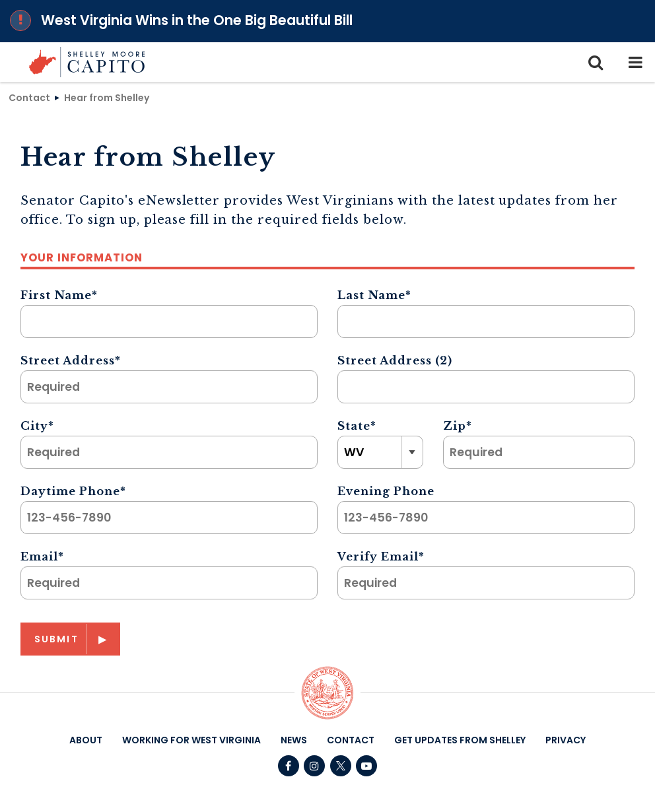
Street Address (71, 360)
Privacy (566, 740)
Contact (29, 97)
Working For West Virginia (191, 740)
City (37, 426)
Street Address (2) (395, 360)
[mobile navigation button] (635, 62)
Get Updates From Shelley (460, 740)
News (294, 740)
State (357, 426)
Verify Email (381, 557)
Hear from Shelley (107, 97)
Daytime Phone (73, 491)
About (86, 740)
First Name (59, 295)
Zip (458, 426)
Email (42, 557)
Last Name (374, 295)
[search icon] (596, 62)
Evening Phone (386, 491)
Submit (56, 639)
